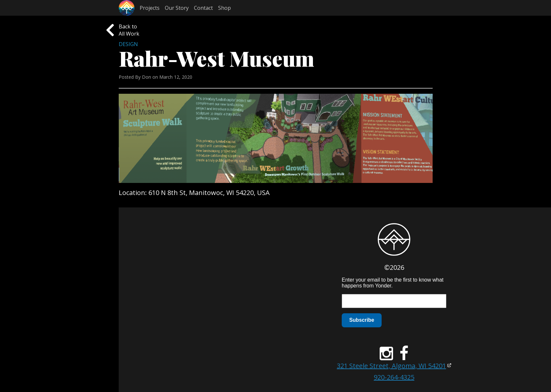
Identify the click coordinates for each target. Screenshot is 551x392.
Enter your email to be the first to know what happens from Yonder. (393, 283)
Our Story (177, 8)
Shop (224, 8)
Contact (203, 8)
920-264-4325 (394, 377)
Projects (150, 8)
